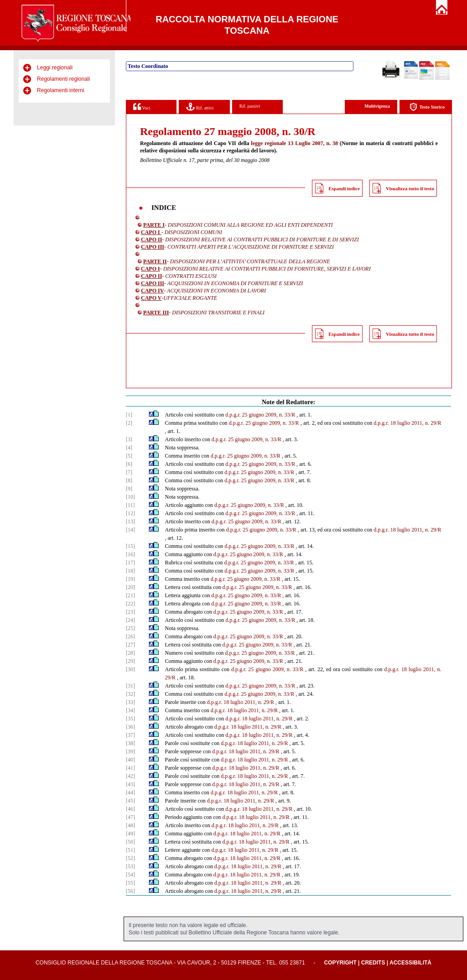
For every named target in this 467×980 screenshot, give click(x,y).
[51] (130, 850)
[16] (130, 554)
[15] (130, 546)
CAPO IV (152, 291)
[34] (130, 710)
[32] (130, 694)
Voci (142, 107)
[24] (130, 620)
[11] (130, 505)
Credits (373, 963)
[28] (130, 653)
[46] (130, 809)
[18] (130, 571)
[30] (130, 669)
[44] (130, 792)
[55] (130, 883)
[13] (130, 521)
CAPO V (151, 298)
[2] (129, 423)
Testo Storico (427, 107)
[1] (129, 415)
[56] (130, 891)
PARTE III (156, 313)
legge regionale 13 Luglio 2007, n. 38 (294, 143)
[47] (130, 817)
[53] (130, 866)
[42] (130, 776)
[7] (129, 472)
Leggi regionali (55, 68)
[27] (130, 645)
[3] (129, 439)
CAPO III (153, 247)
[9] (129, 489)
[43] (130, 784)
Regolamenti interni (60, 90)
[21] (130, 595)
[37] (130, 735)
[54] (130, 875)
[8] (129, 480)
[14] (130, 530)
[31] (130, 686)
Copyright (340, 963)
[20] (130, 587)
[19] (130, 579)
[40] (130, 760)
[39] (130, 751)
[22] (130, 604)
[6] (129, 464)
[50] (130, 842)
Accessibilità (410, 963)
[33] (130, 702)
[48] (130, 825)
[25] (130, 628)
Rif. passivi (250, 106)
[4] (129, 448)
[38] (130, 743)
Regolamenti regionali (63, 79)
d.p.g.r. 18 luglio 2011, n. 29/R (407, 423)
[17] (130, 563)
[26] (130, 636)
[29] (130, 661)
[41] (130, 768)
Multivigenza (377, 106)
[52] (130, 858)
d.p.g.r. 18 (396, 669)
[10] (130, 497)
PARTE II (155, 261)
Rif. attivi (200, 107)
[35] (130, 719)
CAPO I (151, 232)
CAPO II (151, 240)
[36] (130, 727)
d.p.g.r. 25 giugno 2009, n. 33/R (260, 415)
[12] (130, 513)
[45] (130, 801)
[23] (130, 612)
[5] (129, 456)
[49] (130, 834)
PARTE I (154, 225)
